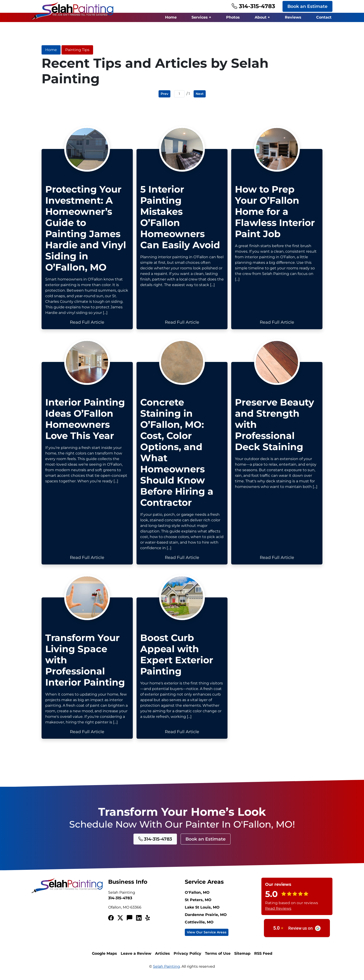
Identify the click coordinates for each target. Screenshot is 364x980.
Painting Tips (77, 50)
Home (171, 17)
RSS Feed (263, 957)
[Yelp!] (148, 921)
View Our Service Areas (207, 935)
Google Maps (104, 957)
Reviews (293, 17)
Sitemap (242, 957)
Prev (164, 94)
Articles (162, 957)
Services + (201, 17)
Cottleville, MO (199, 925)
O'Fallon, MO (197, 896)
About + (262, 17)
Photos (233, 17)
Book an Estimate (307, 6)
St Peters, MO (198, 903)
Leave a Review (136, 957)
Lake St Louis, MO (202, 911)
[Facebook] (111, 921)
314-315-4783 (253, 6)
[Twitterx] (120, 921)
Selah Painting (166, 970)
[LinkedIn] (139, 921)
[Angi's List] (130, 921)
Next (200, 94)
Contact (324, 17)
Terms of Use (218, 957)
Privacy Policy (187, 957)
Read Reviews (278, 912)
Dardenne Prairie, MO (206, 918)
